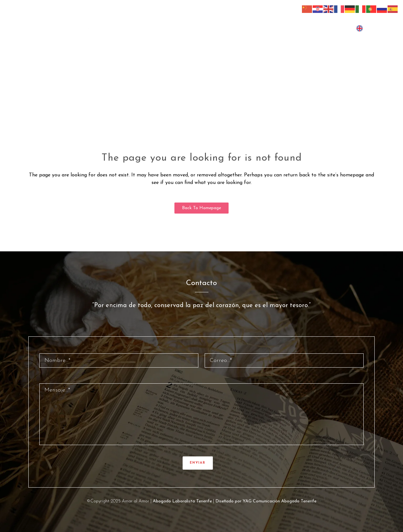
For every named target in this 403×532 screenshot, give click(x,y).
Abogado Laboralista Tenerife (182, 501)
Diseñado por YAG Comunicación (248, 501)
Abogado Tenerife (299, 501)
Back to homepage (201, 208)
